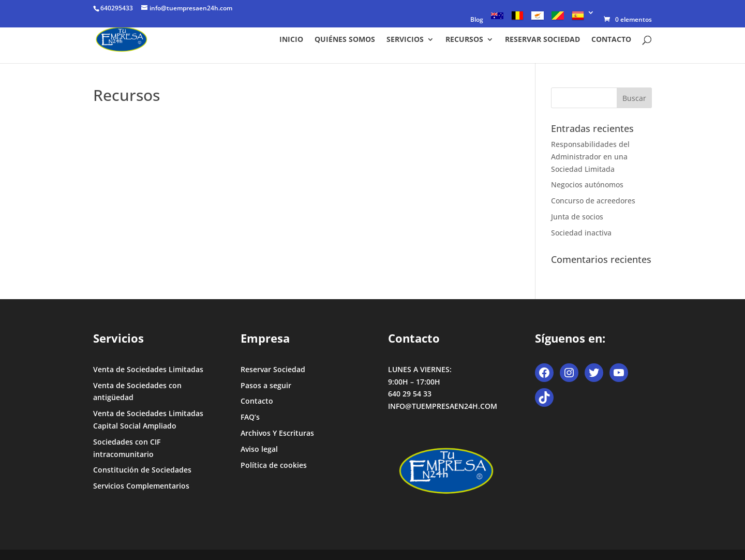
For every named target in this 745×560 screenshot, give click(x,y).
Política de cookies (274, 465)
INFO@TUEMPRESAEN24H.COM (443, 406)
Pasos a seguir (266, 385)
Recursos (464, 40)
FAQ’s (250, 417)
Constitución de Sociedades (142, 470)
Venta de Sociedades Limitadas (148, 369)
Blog (477, 20)
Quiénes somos (345, 40)
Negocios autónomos (587, 185)
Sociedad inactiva (581, 233)
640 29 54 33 (410, 394)
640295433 (117, 8)
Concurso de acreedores (593, 201)
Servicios (405, 40)
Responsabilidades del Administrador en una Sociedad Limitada (590, 157)
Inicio (291, 40)
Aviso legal (259, 449)
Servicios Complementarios (141, 486)
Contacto (611, 40)
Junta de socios (577, 217)
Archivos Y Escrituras (277, 433)
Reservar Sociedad (542, 40)
